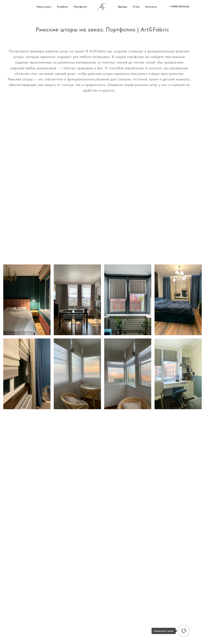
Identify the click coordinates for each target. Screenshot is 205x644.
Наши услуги (44, 7)
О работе (62, 7)
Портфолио (80, 7)
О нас (136, 7)
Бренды (123, 7)
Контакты (151, 7)
